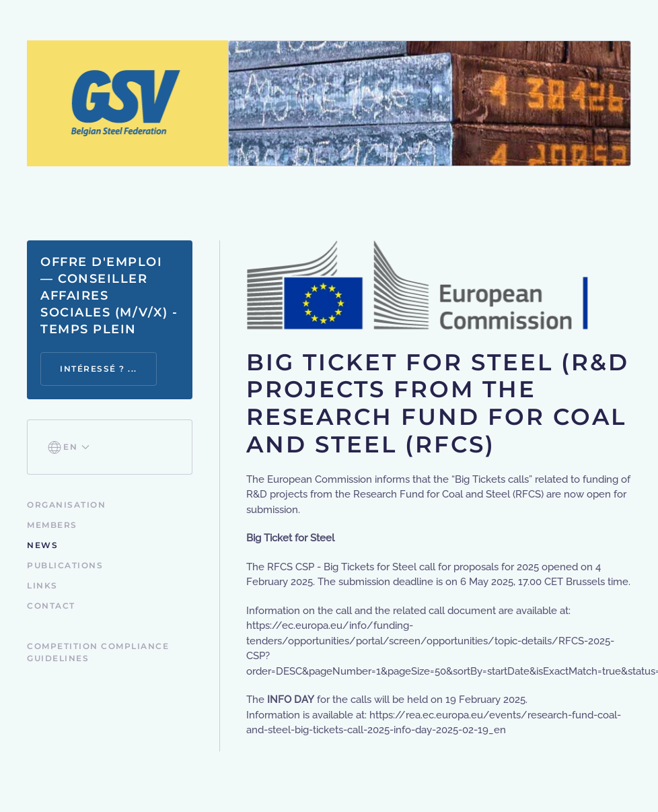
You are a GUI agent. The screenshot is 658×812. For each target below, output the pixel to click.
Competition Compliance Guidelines (98, 652)
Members (52, 525)
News (42, 545)
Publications (65, 565)
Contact (51, 606)
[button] (69, 447)
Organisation (66, 505)
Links (42, 585)
